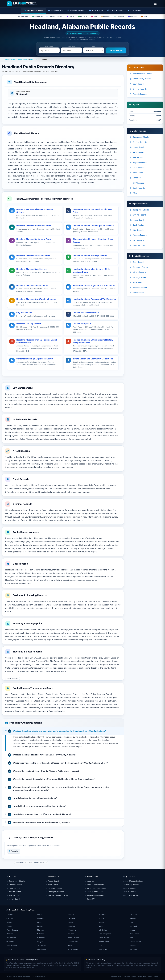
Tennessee (41, 945)
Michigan (41, 930)
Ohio (131, 938)
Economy (119, 16)
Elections (132, 16)
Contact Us (91, 899)
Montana (10, 934)
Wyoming (133, 949)
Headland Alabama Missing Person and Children (35, 211)
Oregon (40, 942)
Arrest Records (15, 892)
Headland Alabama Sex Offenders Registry (36, 299)
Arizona (71, 915)
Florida (101, 918)
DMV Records (137, 183)
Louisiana (72, 926)
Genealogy (135, 178)
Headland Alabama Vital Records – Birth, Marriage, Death (91, 271)
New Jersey (134, 934)
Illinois (70, 922)
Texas (70, 945)
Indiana (102, 922)
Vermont (133, 945)
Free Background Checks (58, 895)
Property (82, 16)
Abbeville (14, 851)
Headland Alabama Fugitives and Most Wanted (94, 285)
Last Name (71, 46)
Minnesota (72, 930)
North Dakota (104, 938)
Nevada (71, 934)
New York (41, 938)
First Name (49, 46)
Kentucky (41, 926)
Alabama (10, 915)
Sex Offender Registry (134, 881)
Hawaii (9, 922)
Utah (101, 945)
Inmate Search (137, 147)
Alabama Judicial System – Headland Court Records (93, 241)
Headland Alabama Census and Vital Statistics (94, 299)
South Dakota (12, 945)
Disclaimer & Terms (130, 977)
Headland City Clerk (82, 324)
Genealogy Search (139, 267)
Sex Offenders (137, 152)
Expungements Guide (95, 892)
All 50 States (136, 173)
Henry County (35, 59)
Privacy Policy (116, 977)
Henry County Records (140, 79)
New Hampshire (105, 934)
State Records (137, 293)
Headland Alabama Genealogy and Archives (93, 226)
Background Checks (139, 137)
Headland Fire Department (29, 324)
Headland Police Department (86, 313)
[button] (63, 731)
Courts (70, 16)
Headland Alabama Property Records (34, 226)
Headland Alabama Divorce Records (33, 256)
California (133, 915)
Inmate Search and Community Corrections (93, 359)
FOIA (133, 193)
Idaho (39, 922)
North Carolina (74, 938)
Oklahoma (10, 942)
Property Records (138, 94)
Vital (94, 16)
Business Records (138, 288)
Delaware (72, 918)
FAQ (144, 16)
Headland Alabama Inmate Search (32, 285)
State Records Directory (96, 895)
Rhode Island (104, 942)
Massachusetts (12, 930)
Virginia (9, 949)
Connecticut (42, 918)
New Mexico (11, 938)
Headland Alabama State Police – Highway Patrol (92, 211)
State (94, 46)
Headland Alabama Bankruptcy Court (34, 239)
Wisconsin (103, 949)
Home (7, 59)
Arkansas (102, 915)
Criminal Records (138, 89)
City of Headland (24, 313)
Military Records (138, 272)
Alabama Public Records (20, 59)
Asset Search (137, 282)
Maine (101, 926)
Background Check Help (96, 888)
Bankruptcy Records (56, 892)
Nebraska (41, 934)
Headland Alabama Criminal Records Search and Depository (37, 341)
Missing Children (138, 277)
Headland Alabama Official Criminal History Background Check (93, 341)
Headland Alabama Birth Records (32, 269)
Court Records (137, 84)
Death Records (137, 188)
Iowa (131, 922)
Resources (37, 16)
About (150, 977)
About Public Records (95, 885)
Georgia (133, 918)
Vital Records (137, 157)
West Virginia (73, 949)
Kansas (9, 926)
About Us (90, 881)
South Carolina (135, 942)
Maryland (133, 926)
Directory (23, 16)
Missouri (133, 930)
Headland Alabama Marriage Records (90, 256)
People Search (54, 881)
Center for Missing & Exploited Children (35, 359)
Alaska (40, 915)
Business (106, 16)
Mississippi (103, 930)
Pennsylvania (73, 942)
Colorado (10, 918)
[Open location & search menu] (155, 4)
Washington (42, 949)
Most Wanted (131, 888)
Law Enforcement (54, 16)
